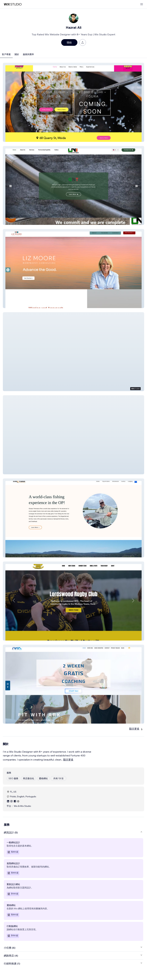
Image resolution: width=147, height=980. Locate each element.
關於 (17, 54)
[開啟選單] (142, 4)
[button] (73, 102)
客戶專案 (6, 54)
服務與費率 (28, 54)
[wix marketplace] (13, 4)
